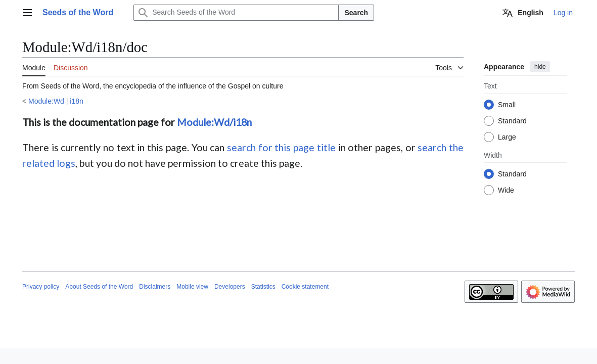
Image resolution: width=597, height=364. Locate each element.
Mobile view (192, 287)
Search (356, 13)
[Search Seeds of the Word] (236, 13)
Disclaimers (155, 287)
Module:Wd (46, 101)
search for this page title (281, 147)
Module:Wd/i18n (214, 122)
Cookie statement (305, 287)
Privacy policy (41, 287)
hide (540, 67)
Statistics (263, 287)
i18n (76, 101)
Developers (230, 287)
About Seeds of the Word (99, 287)
